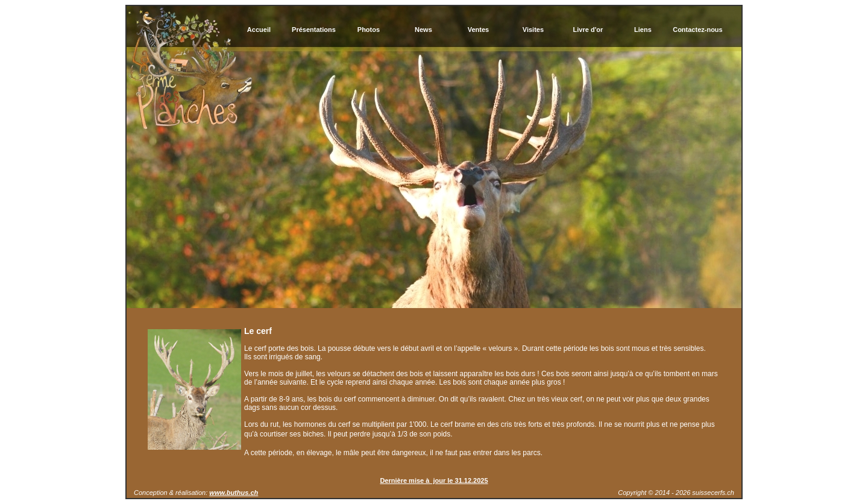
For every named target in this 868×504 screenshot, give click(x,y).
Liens (643, 30)
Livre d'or (588, 30)
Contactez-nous (698, 30)
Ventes (478, 30)
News (423, 30)
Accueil (259, 30)
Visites (533, 30)
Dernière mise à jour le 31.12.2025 (434, 480)
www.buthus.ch (234, 493)
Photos (369, 30)
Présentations (314, 30)
